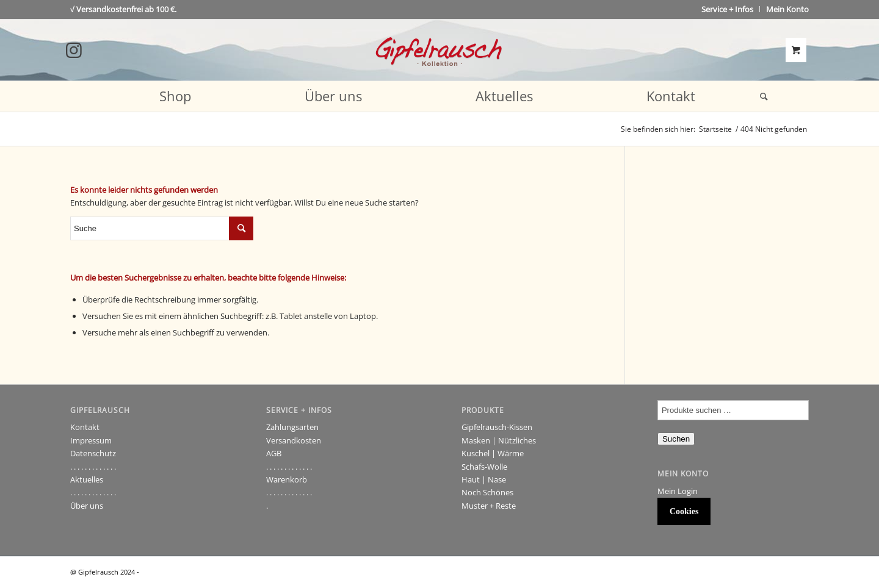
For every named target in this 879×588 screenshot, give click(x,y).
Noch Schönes (487, 492)
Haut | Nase (484, 479)
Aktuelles (87, 479)
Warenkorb (287, 479)
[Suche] (760, 96)
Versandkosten (294, 440)
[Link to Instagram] (74, 50)
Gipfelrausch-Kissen (497, 427)
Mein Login (678, 491)
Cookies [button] (684, 511)
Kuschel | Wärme (493, 453)
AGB (274, 453)
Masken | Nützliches (499, 440)
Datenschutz (93, 453)
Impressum (91, 440)
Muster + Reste (489, 506)
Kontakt (85, 427)
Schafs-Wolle (484, 467)
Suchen (676, 439)
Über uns (87, 506)
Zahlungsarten (292, 427)
